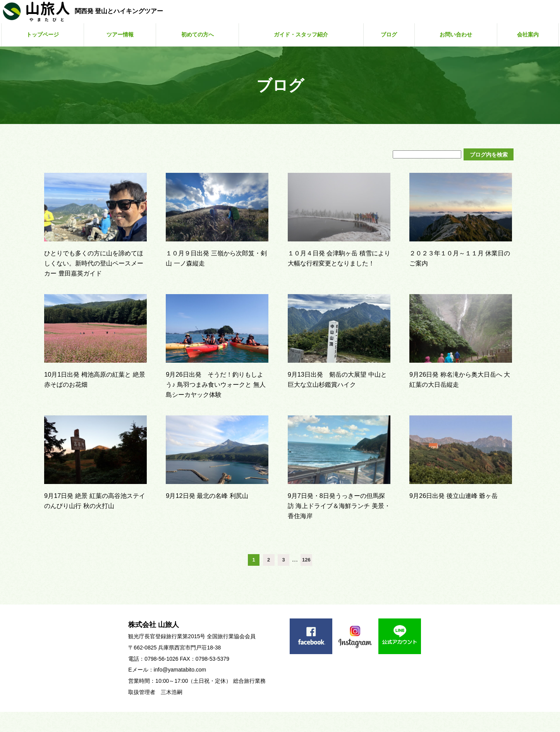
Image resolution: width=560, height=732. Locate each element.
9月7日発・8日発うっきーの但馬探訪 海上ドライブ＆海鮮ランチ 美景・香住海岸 (337, 525)
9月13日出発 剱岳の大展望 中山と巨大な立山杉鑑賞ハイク (338, 394)
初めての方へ (197, 35)
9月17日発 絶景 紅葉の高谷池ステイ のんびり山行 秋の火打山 (95, 525)
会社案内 (529, 35)
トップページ (43, 35)
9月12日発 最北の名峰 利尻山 (217, 515)
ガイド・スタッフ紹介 (304, 35)
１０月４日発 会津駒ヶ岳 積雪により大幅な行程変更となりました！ (338, 263)
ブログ (393, 35)
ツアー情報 (120, 35)
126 (306, 580)
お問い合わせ (459, 35)
